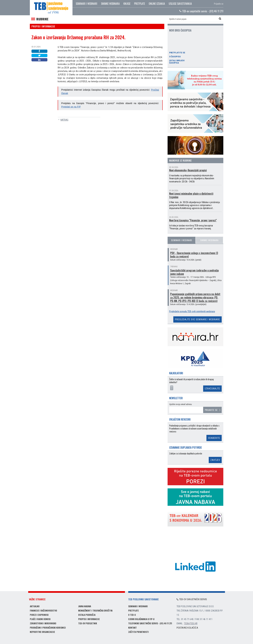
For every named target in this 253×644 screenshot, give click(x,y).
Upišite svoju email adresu (181, 404)
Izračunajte (212, 389)
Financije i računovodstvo (43, 610)
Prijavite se (219, 4)
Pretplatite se (177, 53)
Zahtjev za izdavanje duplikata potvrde (186, 453)
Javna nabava (85, 606)
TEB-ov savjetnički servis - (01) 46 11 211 (201, 11)
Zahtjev (215, 460)
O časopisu (175, 57)
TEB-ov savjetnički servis (192, 599)
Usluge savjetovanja (180, 4)
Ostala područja (87, 615)
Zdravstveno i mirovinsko (43, 623)
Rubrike (42, 19)
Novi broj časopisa (180, 30)
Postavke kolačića (187, 628)
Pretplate (140, 4)
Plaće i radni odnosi (40, 619)
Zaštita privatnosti (138, 632)
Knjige (127, 4)
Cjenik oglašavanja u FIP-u (141, 619)
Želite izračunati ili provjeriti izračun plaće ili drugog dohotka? (192, 381)
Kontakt (132, 628)
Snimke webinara (110, 4)
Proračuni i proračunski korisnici (48, 628)
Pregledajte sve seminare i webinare (197, 319)
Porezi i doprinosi (39, 615)
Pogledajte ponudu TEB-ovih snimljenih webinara (192, 311)
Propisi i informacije (89, 619)
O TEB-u (132, 615)
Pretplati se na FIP (71, 107)
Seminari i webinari (86, 4)
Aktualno (35, 606)
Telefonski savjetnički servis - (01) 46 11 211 (150, 623)
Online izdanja (157, 4)
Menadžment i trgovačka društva (95, 610)
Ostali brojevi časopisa (177, 62)
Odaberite (214, 438)
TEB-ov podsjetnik (88, 623)
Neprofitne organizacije (42, 632)
